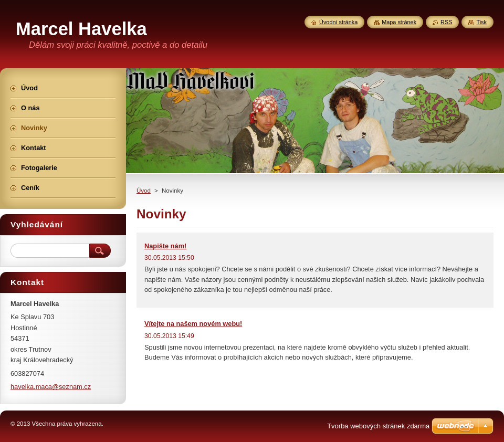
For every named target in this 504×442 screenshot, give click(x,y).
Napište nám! (165, 246)
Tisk (481, 22)
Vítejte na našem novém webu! (193, 324)
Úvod (144, 191)
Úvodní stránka (338, 22)
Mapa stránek (399, 22)
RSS (446, 22)
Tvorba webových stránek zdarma (378, 426)
